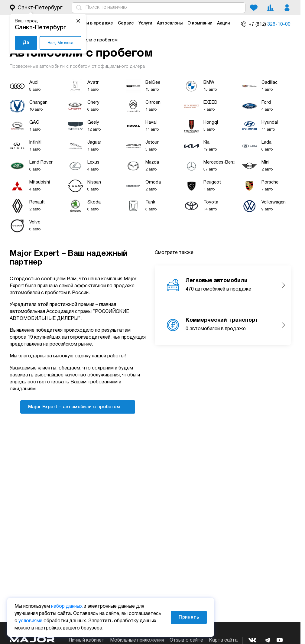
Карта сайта (223, 640)
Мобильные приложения (137, 640)
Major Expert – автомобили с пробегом (78, 407)
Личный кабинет (86, 640)
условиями (30, 621)
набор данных (67, 607)
